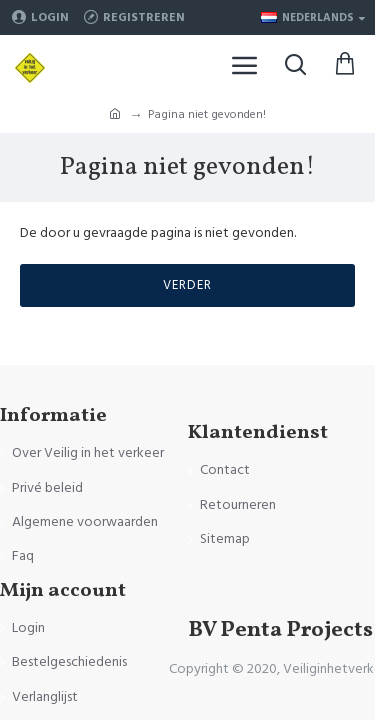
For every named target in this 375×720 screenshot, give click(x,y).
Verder (187, 285)
